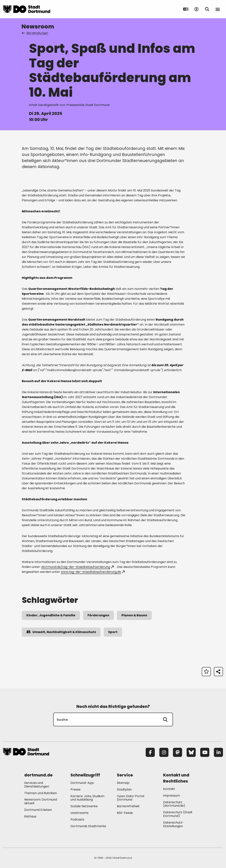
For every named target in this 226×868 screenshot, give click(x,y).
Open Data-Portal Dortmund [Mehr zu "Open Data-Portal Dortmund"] (131, 798)
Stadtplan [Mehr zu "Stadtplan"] (124, 789)
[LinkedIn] (218, 752)
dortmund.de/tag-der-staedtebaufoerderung (77, 567)
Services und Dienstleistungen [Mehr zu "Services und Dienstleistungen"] (37, 785)
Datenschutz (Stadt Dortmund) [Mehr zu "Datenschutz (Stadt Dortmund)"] (178, 814)
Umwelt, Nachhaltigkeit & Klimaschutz (61, 632)
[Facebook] (150, 752)
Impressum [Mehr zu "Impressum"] (172, 796)
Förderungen (98, 615)
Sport (113, 632)
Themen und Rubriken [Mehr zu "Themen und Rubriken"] (41, 793)
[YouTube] (205, 752)
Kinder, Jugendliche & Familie (51, 615)
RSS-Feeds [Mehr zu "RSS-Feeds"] (125, 813)
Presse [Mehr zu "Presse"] (75, 789)
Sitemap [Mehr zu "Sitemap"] (123, 783)
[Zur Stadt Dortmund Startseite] (27, 9)
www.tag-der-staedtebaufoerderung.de (93, 572)
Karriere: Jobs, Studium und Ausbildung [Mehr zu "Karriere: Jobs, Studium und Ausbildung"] (87, 798)
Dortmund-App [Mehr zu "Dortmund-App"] (82, 783)
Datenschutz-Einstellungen (174, 825)
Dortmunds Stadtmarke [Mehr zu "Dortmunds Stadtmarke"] (88, 826)
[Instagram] (164, 752)
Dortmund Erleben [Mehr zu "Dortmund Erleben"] (38, 810)
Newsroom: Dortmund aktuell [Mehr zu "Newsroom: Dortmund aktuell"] (41, 801)
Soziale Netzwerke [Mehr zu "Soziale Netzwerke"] (84, 806)
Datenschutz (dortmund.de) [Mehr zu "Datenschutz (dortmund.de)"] (174, 804)
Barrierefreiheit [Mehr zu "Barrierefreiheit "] (128, 806)
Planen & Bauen (134, 615)
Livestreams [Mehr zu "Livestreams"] (79, 813)
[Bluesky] (191, 752)
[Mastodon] (178, 752)
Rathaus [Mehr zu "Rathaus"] (30, 816)
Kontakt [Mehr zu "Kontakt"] (169, 789)
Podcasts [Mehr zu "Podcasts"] (77, 819)
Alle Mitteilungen (35, 33)
